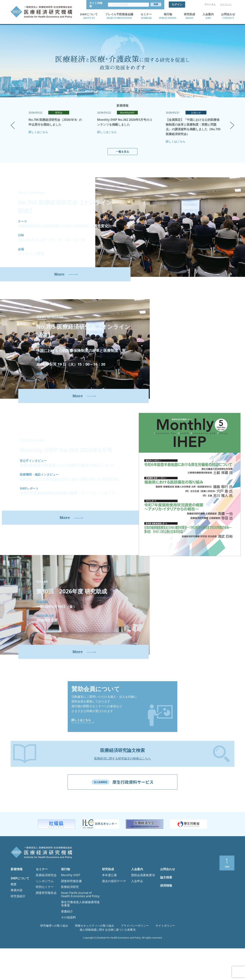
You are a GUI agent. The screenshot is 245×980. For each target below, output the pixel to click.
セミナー (41, 909)
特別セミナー (43, 921)
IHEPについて (19, 917)
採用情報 (165, 929)
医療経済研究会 (44, 913)
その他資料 (67, 940)
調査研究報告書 (69, 917)
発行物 (65, 909)
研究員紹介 (17, 929)
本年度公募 (108, 913)
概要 (13, 921)
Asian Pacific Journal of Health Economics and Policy (77, 926)
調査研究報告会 (44, 924)
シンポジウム (43, 917)
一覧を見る (122, 148)
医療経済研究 (68, 921)
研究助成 (107, 909)
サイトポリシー (130, 965)
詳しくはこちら (38, 129)
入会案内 (136, 909)
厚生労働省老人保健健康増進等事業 (80, 932)
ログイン (177, 3)
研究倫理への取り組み (37, 965)
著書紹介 (66, 936)
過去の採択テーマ (112, 917)
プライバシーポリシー (104, 965)
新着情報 (16, 909)
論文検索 (165, 919)
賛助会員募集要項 (141, 913)
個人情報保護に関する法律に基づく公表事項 (167, 965)
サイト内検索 (153, 3)
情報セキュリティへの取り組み (71, 965)
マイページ (226, 3)
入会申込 (136, 917)
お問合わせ (167, 909)
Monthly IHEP (69, 913)
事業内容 (15, 925)
